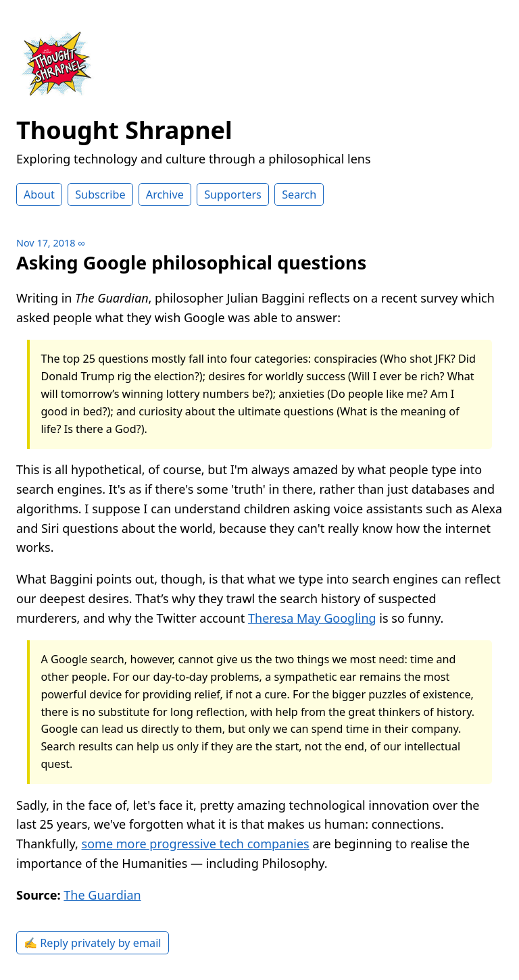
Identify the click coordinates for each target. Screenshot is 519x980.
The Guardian (102, 895)
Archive (165, 195)
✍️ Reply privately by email (93, 943)
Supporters (233, 195)
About (39, 195)
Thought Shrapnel (124, 130)
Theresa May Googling (312, 618)
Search (299, 195)
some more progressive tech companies (196, 844)
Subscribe (100, 195)
